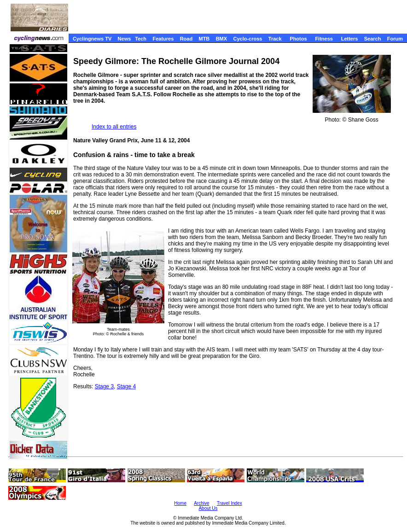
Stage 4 (126, 386)
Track (275, 39)
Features (163, 39)
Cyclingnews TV (92, 39)
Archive (201, 503)
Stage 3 (104, 386)
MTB (204, 39)
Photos (298, 39)
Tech (141, 39)
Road (186, 39)
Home (180, 503)
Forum (395, 39)
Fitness (324, 39)
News (125, 39)
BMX (221, 39)
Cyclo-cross (247, 39)
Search (373, 39)
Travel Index (230, 503)
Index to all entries (114, 127)
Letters (350, 39)
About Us (208, 508)
